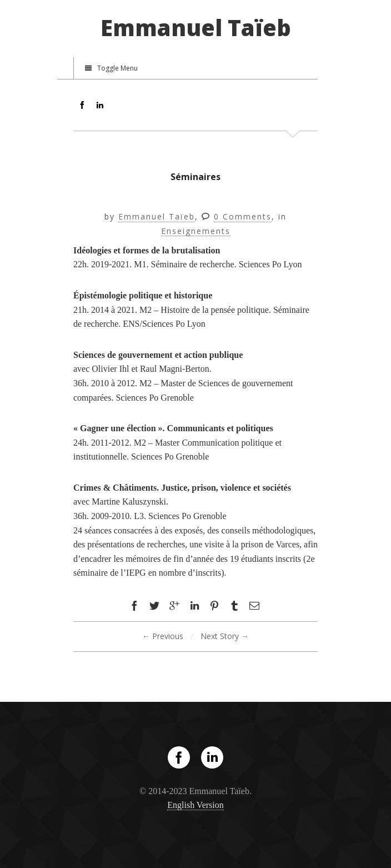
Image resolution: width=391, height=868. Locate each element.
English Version (195, 805)
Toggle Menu (111, 68)
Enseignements (196, 231)
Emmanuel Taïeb (196, 28)
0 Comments (243, 217)
